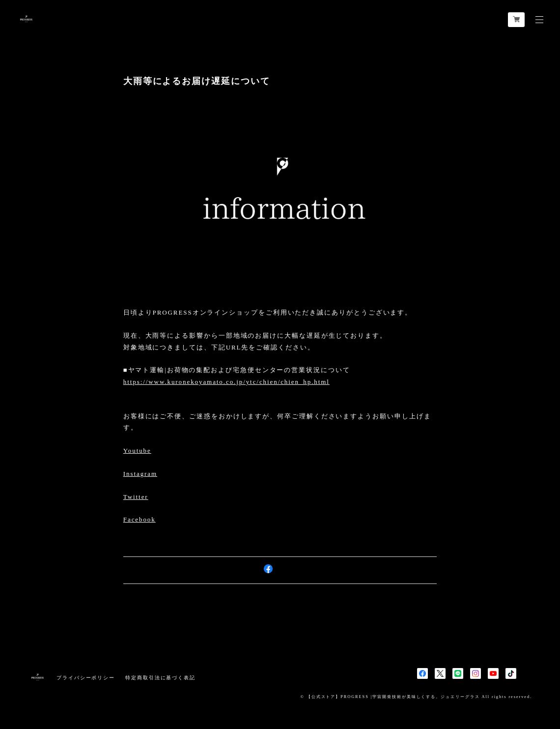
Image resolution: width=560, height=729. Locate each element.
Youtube (137, 451)
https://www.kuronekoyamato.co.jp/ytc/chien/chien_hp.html (226, 382)
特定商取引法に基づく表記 (160, 678)
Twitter (136, 497)
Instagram (140, 474)
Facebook (140, 519)
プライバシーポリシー (86, 678)
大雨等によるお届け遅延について (197, 81)
